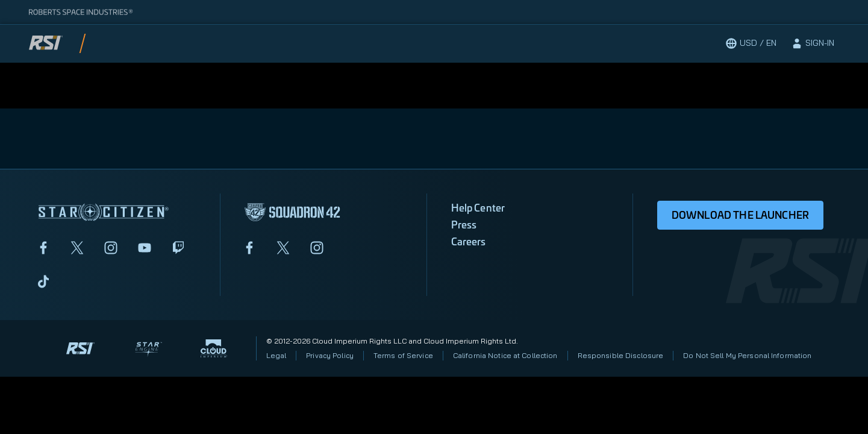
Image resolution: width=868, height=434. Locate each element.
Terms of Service (403, 355)
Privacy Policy (330, 355)
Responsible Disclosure (621, 355)
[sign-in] (813, 43)
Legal (276, 355)
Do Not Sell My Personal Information (747, 355)
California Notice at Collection (505, 355)
